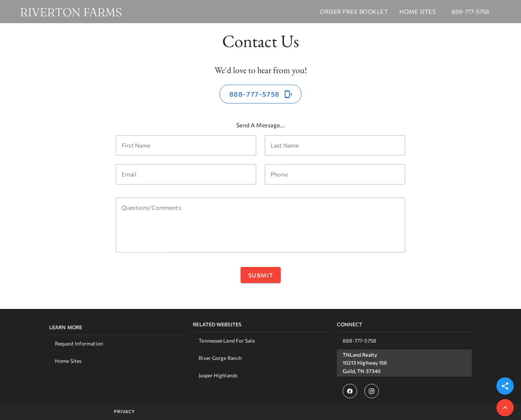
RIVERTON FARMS (71, 12)
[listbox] (117, 346)
